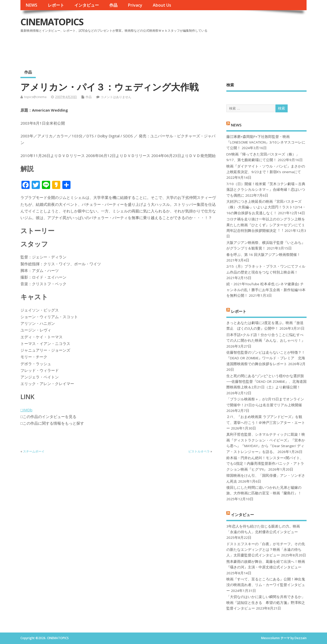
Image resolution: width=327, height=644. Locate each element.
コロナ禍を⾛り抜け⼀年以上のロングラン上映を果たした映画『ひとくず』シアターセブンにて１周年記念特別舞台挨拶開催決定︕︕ (266, 225)
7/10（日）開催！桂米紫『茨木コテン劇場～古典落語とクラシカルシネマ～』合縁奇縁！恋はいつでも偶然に (266, 190)
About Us (162, 5)
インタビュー (87, 5)
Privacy (135, 5)
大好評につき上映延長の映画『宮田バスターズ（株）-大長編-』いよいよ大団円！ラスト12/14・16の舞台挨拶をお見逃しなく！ (266, 207)
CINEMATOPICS (52, 22)
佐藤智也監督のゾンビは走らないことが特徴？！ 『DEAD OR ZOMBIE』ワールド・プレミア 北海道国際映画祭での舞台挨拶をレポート (266, 358)
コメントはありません (116, 97)
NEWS (31, 5)
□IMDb (26, 410)
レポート (56, 5)
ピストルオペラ (199, 451)
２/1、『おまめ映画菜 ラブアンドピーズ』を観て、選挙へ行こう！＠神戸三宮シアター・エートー (266, 422)
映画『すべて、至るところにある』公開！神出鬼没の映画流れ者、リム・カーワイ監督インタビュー (266, 585)
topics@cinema (35, 97)
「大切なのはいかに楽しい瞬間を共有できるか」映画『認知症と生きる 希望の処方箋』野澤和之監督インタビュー (266, 603)
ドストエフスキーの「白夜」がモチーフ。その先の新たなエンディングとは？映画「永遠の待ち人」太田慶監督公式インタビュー (266, 550)
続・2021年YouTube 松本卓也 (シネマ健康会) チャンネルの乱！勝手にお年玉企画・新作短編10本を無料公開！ (266, 290)
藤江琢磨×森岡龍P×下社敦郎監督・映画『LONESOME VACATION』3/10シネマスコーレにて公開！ (266, 142)
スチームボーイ (34, 451)
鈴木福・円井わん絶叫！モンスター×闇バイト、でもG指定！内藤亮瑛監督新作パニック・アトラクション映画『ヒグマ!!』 (265, 464)
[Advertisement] (209, 48)
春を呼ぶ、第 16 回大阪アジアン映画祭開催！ (263, 255)
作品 (113, 5)
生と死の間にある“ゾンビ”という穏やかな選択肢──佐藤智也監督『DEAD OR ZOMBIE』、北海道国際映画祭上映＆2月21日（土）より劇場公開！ (266, 382)
